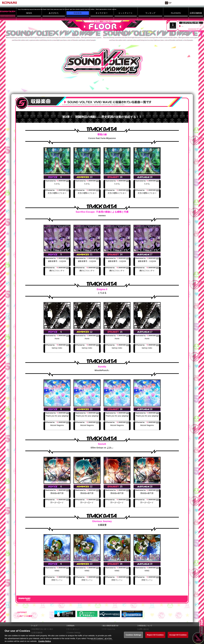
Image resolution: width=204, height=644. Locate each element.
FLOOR (102, 26)
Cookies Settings (133, 638)
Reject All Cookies (155, 638)
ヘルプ (35, 626)
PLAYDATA (176, 13)
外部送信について (145, 626)
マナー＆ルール (109, 629)
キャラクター (102, 13)
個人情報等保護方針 (111, 626)
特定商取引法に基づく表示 (43, 629)
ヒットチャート (126, 13)
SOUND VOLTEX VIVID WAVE (102, 62)
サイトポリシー (74, 629)
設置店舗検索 (196, 13)
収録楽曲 (78, 13)
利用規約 (71, 626)
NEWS (29, 13)
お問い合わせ (144, 629)
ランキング (150, 13)
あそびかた (54, 13)
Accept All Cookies (178, 638)
